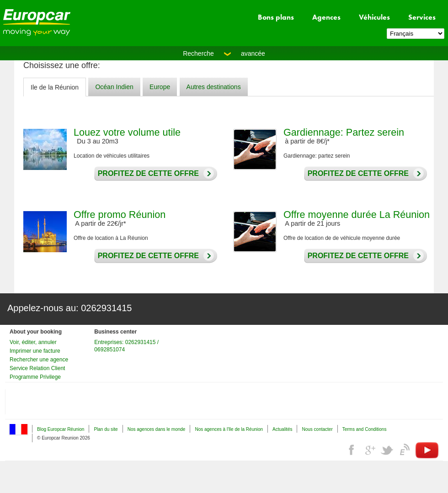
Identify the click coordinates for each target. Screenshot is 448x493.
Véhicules (374, 17)
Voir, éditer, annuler (33, 342)
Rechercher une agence (39, 360)
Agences (326, 17)
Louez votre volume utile (127, 132)
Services (422, 17)
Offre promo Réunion (120, 215)
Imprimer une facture (35, 351)
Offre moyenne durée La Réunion (357, 215)
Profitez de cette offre (146, 174)
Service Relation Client (37, 368)
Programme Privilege (35, 377)
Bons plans (276, 17)
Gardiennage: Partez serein (344, 132)
